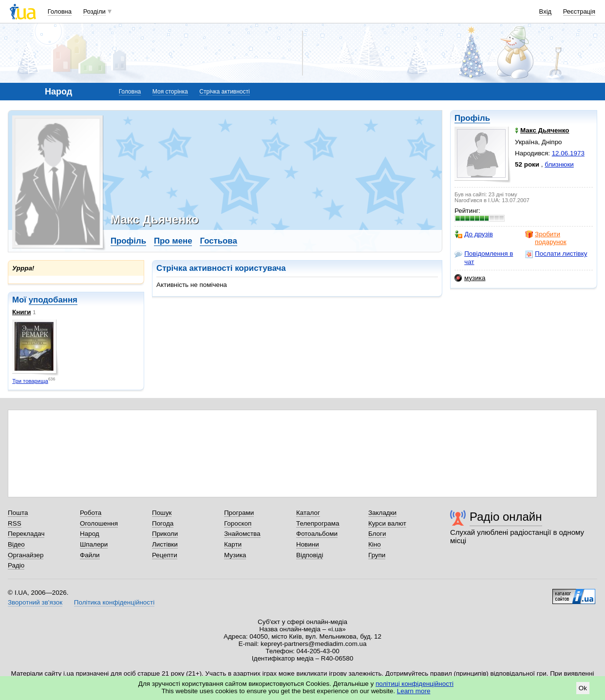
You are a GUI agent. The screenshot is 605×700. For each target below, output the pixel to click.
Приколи (165, 534)
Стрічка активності (224, 92)
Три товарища (30, 381)
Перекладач (26, 534)
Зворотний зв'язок (35, 602)
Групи (377, 555)
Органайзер (26, 555)
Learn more (414, 691)
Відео (16, 544)
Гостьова (218, 241)
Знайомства (242, 534)
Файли (90, 555)
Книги (21, 312)
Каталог (308, 513)
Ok (583, 688)
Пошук (162, 513)
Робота (91, 513)
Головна (60, 11)
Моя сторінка (170, 92)
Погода (163, 523)
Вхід (546, 11)
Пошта (18, 513)
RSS (15, 523)
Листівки (165, 544)
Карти (233, 544)
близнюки (559, 164)
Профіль (472, 118)
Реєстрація (579, 11)
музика (470, 278)
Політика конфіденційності (114, 602)
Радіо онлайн (506, 517)
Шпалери (94, 544)
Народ (90, 534)
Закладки (382, 513)
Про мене (173, 241)
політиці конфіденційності (415, 684)
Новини (308, 544)
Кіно (375, 544)
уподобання (53, 300)
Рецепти (165, 555)
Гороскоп (238, 523)
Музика (235, 555)
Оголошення (99, 523)
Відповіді (310, 555)
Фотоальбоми (317, 534)
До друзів (474, 234)
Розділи (95, 11)
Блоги (377, 534)
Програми (239, 513)
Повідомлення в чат (484, 257)
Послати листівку (556, 254)
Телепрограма (318, 523)
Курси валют (387, 523)
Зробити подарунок (546, 238)
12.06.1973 (568, 153)
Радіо (16, 565)
